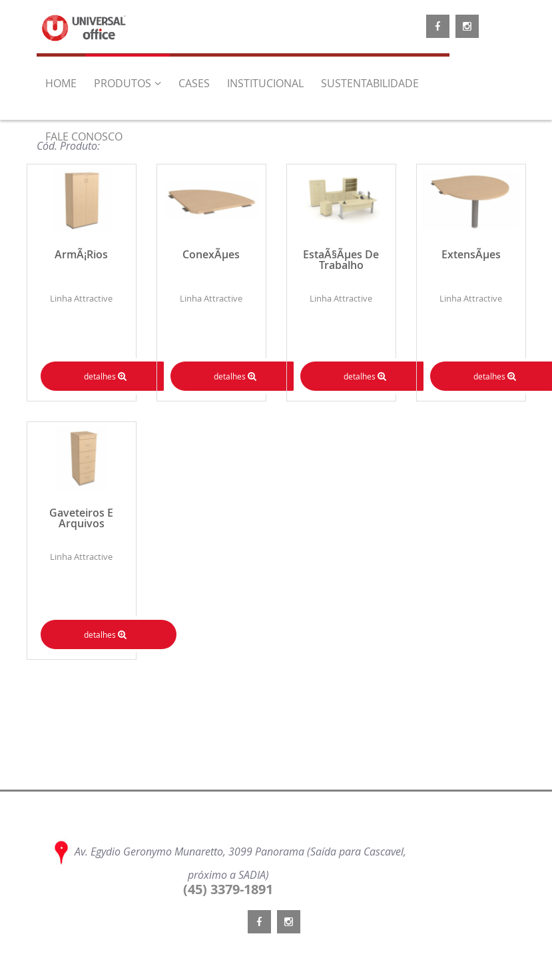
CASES (194, 83)
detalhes (105, 376)
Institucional (265, 83)
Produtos (128, 83)
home (61, 83)
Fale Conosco (84, 136)
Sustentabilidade (370, 83)
